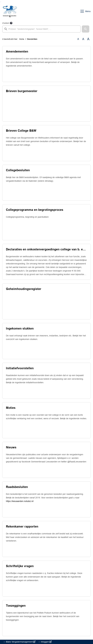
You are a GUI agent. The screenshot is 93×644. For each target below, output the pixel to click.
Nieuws (11, 447)
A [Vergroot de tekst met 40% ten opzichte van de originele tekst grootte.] (88, 39)
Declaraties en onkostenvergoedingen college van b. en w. (46, 249)
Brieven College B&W (21, 131)
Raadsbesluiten (17, 487)
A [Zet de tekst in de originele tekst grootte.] (78, 39)
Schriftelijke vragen (20, 566)
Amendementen (17, 51)
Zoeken (6, 23)
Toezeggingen (16, 606)
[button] (86, 29)
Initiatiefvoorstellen (20, 368)
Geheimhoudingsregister (24, 289)
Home (22, 39)
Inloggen (46, 642)
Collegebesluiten (18, 170)
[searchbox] (41, 29)
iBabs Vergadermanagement (20, 642)
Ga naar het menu (1, 2)
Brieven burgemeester (22, 91)
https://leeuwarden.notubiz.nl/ (20, 501)
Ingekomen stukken (20, 328)
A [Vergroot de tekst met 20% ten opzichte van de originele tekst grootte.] (83, 39)
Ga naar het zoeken (0, 2)
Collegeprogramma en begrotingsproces (35, 210)
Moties (11, 408)
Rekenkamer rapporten (22, 526)
